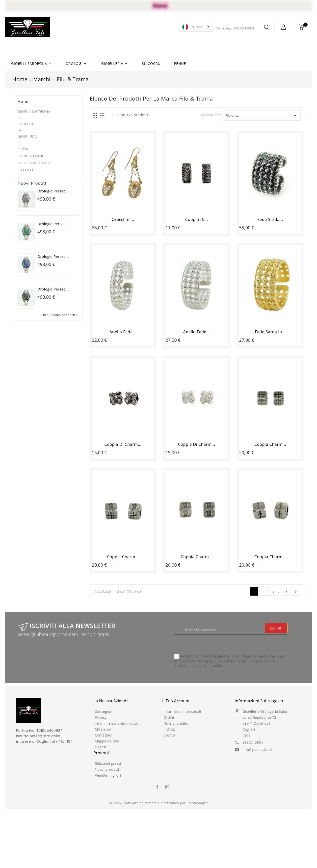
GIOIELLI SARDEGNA (32, 64)
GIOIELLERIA (115, 64)
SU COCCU (151, 64)
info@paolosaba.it (258, 750)
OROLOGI (77, 64)
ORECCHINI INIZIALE (34, 163)
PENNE (180, 64)
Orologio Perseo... (53, 191)
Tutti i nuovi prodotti (60, 315)
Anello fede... (123, 332)
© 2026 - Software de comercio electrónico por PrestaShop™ (159, 803)
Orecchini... (123, 219)
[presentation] (212, 644)
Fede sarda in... (270, 332)
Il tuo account (176, 701)
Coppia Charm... (270, 444)
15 (286, 592)
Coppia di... (197, 219)
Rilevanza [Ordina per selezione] (262, 115)
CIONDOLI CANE (31, 156)
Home (24, 102)
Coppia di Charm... (123, 444)
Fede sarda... (270, 219)
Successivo (295, 592)
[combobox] (196, 27)
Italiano (192, 27)
